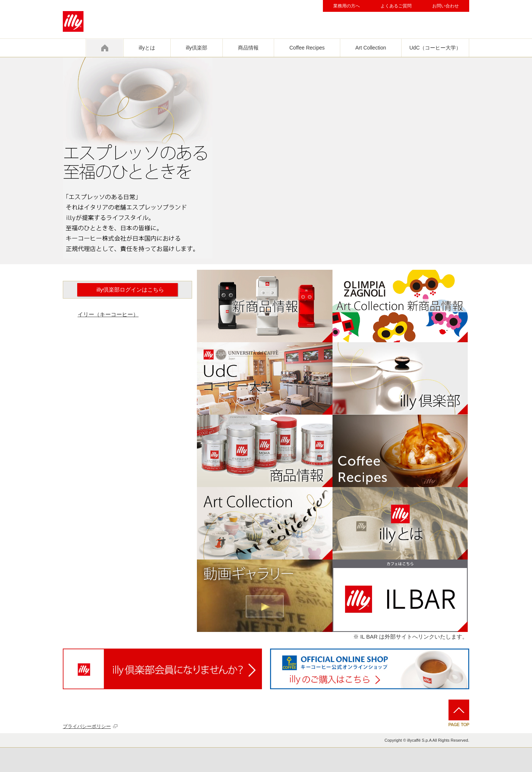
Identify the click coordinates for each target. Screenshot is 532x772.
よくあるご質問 (396, 6)
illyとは (147, 48)
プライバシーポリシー (87, 726)
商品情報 (248, 48)
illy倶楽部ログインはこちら (130, 290)
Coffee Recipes (307, 48)
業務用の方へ (347, 6)
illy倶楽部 (197, 48)
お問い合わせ (446, 6)
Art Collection (371, 48)
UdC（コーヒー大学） (435, 48)
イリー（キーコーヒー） (108, 314)
